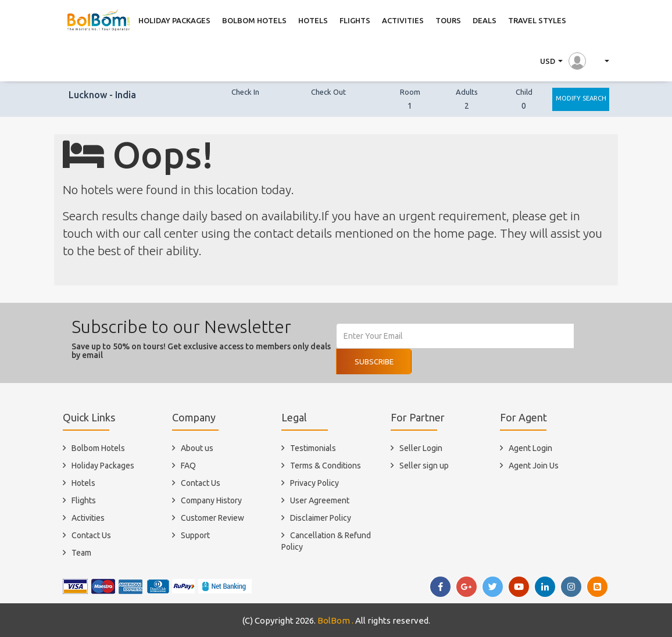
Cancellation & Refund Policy (326, 541)
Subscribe (374, 362)
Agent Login (530, 448)
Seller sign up (424, 466)
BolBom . (335, 620)
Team (81, 553)
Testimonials (313, 448)
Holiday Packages (103, 466)
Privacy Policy (314, 483)
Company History (211, 500)
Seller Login (421, 448)
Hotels (83, 483)
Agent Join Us (534, 466)
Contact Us (91, 535)
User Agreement (320, 500)
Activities (88, 518)
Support (195, 535)
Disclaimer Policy (321, 518)
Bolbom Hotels (98, 448)
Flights (84, 500)
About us (197, 448)
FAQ (188, 466)
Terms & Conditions (326, 466)
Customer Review (212, 518)
